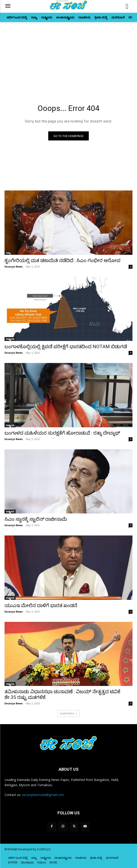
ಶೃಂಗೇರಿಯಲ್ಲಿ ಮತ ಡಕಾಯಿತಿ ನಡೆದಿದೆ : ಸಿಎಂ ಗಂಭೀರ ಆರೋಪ (62, 260)
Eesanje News (14, 266)
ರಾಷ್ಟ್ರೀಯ (10, 339)
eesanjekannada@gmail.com (43, 795)
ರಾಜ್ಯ (8, 253)
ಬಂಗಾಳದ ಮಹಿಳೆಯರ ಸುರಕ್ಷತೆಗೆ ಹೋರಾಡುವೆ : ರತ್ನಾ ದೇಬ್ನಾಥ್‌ (62, 433)
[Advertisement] (68, 56)
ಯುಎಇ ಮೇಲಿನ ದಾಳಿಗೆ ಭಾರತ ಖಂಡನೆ (41, 605)
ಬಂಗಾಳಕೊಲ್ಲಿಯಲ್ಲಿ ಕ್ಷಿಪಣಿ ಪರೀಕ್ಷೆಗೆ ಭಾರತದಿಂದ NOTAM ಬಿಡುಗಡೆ (66, 347)
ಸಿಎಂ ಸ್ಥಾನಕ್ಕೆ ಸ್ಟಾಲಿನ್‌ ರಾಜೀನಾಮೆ (36, 519)
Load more (68, 713)
